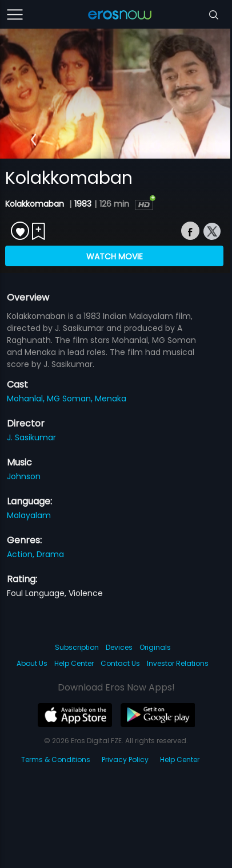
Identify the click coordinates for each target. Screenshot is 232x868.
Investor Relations (178, 663)
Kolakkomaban (36, 204)
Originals (155, 647)
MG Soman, (71, 399)
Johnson (24, 476)
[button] (33, 140)
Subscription (77, 647)
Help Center (74, 663)
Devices (119, 647)
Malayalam (29, 515)
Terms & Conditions (56, 759)
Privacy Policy (125, 759)
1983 (83, 204)
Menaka (111, 399)
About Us (32, 663)
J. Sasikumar (31, 437)
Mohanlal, (27, 399)
